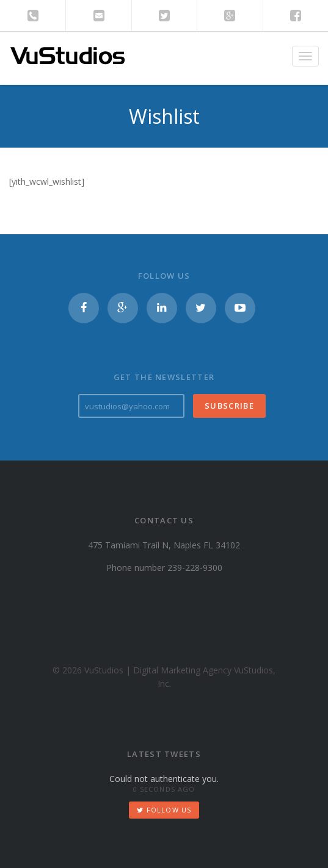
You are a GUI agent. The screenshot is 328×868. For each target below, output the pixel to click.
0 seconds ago (164, 789)
